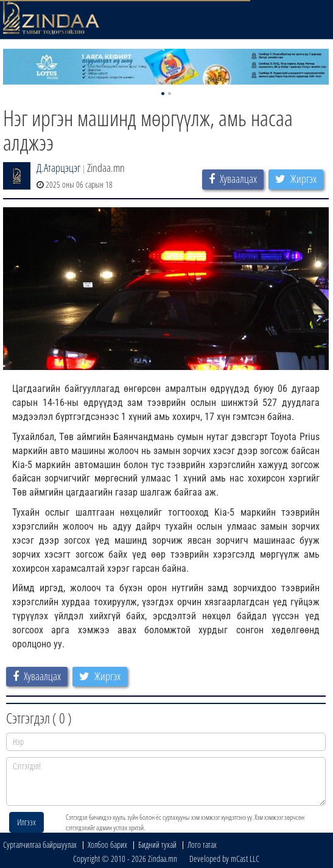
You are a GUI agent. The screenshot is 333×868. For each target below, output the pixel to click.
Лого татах (202, 845)
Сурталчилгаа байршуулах (40, 845)
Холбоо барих (107, 845)
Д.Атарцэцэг (58, 168)
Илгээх (26, 822)
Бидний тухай (157, 845)
